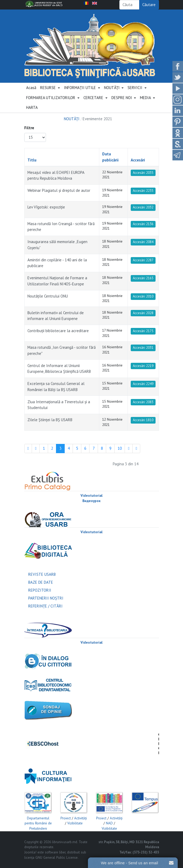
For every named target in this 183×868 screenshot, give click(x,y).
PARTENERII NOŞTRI (46, 598)
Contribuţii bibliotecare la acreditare (58, 331)
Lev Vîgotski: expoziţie (46, 207)
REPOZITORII (40, 590)
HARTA (32, 107)
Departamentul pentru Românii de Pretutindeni (38, 823)
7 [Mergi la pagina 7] (94, 448)
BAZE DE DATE (41, 582)
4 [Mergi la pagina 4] (69, 448)
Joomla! (30, 852)
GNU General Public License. (57, 858)
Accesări (138, 160)
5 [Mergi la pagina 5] (77, 448)
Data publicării (110, 157)
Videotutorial (91, 496)
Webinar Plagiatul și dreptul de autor (59, 190)
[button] (50, 88)
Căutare (149, 5)
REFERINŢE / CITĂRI (45, 606)
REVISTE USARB (42, 574)
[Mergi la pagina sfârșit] (136, 449)
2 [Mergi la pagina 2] (52, 448)
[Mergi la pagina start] (28, 449)
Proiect (66, 818)
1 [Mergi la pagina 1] (44, 448)
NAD (109, 823)
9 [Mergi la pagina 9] (110, 448)
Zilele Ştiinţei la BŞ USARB (50, 420)
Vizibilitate (75, 823)
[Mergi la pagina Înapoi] (36, 449)
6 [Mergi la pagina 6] (85, 448)
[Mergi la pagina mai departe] (129, 449)
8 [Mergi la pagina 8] (102, 448)
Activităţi (81, 818)
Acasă (31, 88)
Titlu (32, 160)
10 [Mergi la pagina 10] (120, 448)
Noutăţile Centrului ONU (48, 296)
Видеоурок (91, 501)
